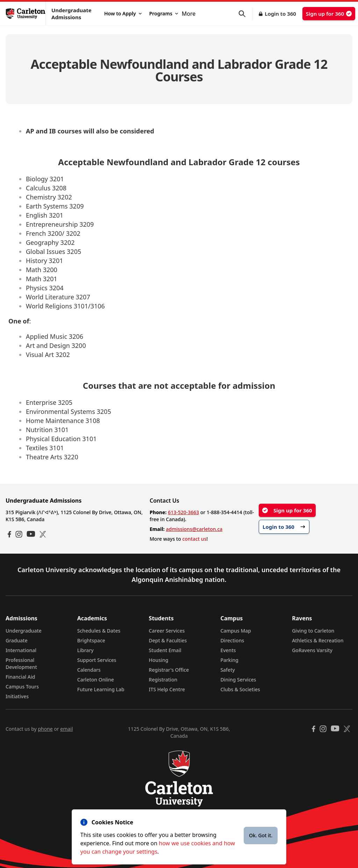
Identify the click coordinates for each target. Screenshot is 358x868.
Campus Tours (22, 687)
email (66, 729)
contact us (194, 539)
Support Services (97, 660)
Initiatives (17, 696)
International (21, 650)
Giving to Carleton (313, 631)
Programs (164, 13)
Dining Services (238, 680)
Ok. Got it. (261, 835)
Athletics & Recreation (318, 640)
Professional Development (21, 663)
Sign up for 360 (329, 14)
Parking (229, 660)
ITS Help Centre (167, 689)
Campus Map (236, 631)
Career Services (167, 631)
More (189, 14)
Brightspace (91, 640)
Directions (232, 640)
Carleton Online (96, 680)
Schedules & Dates (99, 631)
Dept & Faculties (168, 640)
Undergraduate (24, 631)
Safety (228, 670)
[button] (245, 14)
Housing (159, 660)
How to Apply (123, 13)
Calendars (89, 670)
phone (45, 729)
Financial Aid (20, 677)
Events (228, 650)
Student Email (165, 650)
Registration (163, 680)
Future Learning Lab (101, 689)
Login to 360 (280, 14)
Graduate (17, 640)
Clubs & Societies (240, 689)
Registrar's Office (169, 670)
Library (85, 650)
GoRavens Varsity (312, 650)
